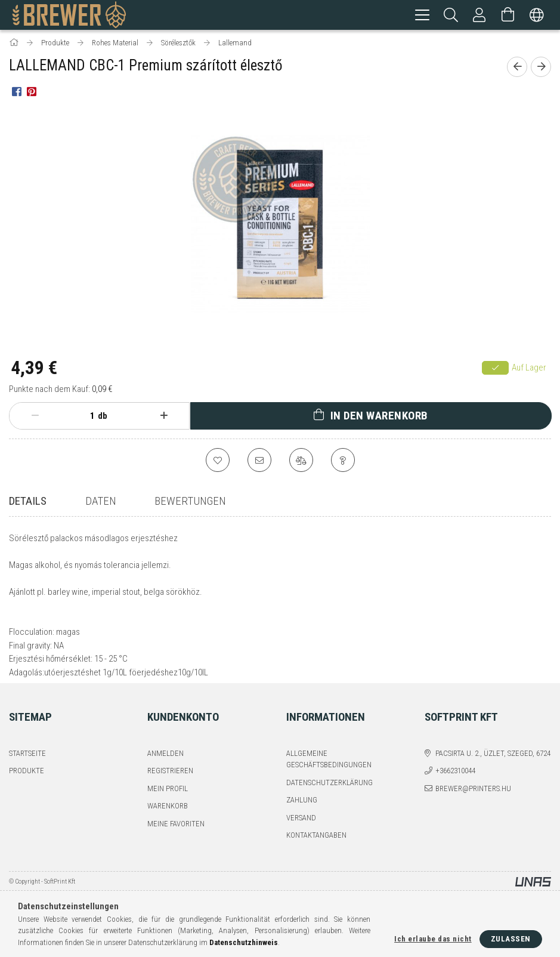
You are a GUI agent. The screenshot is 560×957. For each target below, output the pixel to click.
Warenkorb (168, 827)
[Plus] (164, 418)
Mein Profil (168, 810)
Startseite (27, 775)
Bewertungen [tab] (190, 503)
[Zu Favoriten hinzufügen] (218, 462)
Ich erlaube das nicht (433, 939)
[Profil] (479, 15)
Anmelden (165, 775)
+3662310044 (455, 792)
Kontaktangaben (316, 856)
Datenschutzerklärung (329, 804)
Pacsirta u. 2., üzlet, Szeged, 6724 (493, 775)
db (103, 418)
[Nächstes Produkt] (541, 69)
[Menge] (86, 418)
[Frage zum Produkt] (343, 462)
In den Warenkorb (379, 417)
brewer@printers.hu (473, 810)
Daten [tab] (101, 503)
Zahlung (302, 821)
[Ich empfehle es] (259, 462)
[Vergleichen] (301, 462)
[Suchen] (451, 15)
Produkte (27, 792)
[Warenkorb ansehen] (508, 15)
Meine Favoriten (176, 845)
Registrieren (170, 792)
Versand (301, 839)
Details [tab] (28, 503)
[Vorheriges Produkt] (517, 69)
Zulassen (511, 939)
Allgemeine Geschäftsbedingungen (329, 781)
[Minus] (35, 418)
